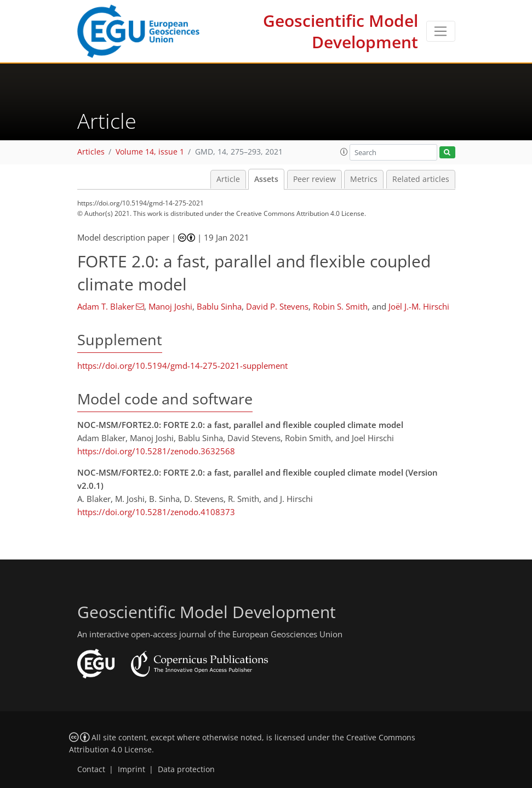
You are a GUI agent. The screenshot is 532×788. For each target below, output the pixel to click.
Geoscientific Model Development (341, 31)
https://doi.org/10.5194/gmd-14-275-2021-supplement (182, 366)
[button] (344, 152)
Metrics (364, 179)
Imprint (131, 769)
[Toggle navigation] (441, 31)
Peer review (314, 179)
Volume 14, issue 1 (150, 152)
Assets (266, 179)
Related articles (421, 179)
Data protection (186, 769)
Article (228, 179)
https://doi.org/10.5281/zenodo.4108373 (156, 512)
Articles (91, 152)
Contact (91, 769)
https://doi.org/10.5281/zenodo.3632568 (156, 451)
